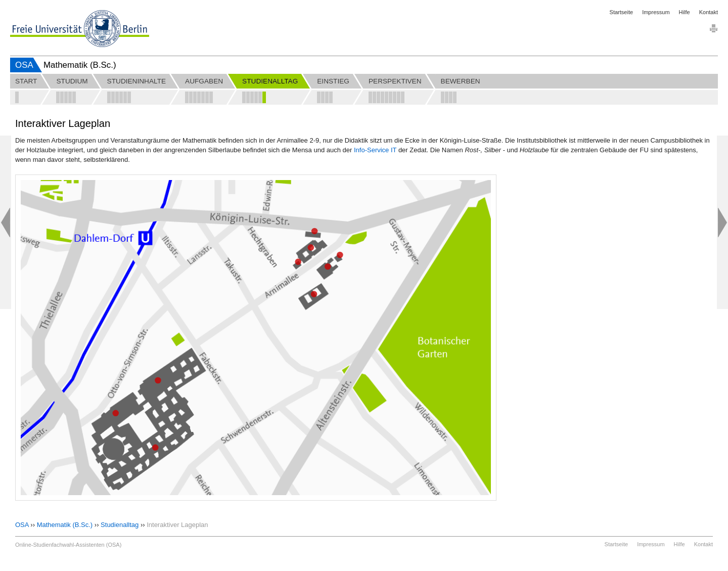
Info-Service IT (375, 150)
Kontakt (709, 12)
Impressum (656, 12)
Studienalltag (120, 525)
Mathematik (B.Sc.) (65, 525)
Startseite (621, 12)
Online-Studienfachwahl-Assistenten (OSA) (68, 545)
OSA (24, 65)
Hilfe (685, 12)
